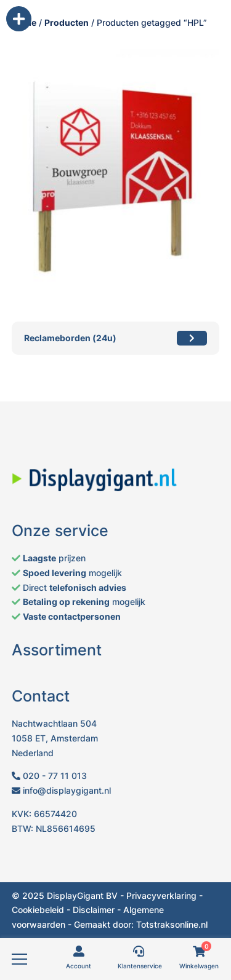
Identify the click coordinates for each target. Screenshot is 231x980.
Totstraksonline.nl (172, 924)
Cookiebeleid (38, 910)
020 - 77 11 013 (49, 776)
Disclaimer (94, 910)
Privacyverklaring (161, 895)
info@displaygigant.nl (61, 790)
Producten (67, 22)
